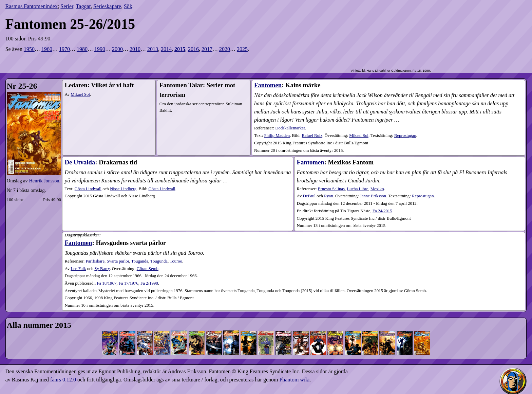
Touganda (140, 261)
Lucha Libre (357, 189)
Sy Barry (102, 269)
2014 (166, 49)
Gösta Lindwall (88, 189)
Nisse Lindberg (123, 189)
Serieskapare (107, 6)
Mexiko (377, 189)
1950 (29, 49)
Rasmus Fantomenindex (32, 6)
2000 (117, 49)
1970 (64, 49)
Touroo (176, 261)
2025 (242, 49)
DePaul (309, 196)
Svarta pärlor (118, 261)
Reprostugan (405, 136)
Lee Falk (78, 269)
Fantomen (268, 85)
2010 (135, 49)
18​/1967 (107, 283)
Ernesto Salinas (331, 189)
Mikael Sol (80, 94)
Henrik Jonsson (44, 181)
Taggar (83, 6)
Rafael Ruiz (312, 136)
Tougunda (159, 261)
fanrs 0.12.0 (63, 380)
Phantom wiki (294, 380)
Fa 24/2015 (382, 211)
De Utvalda (80, 162)
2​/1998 (149, 283)
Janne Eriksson (373, 196)
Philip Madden (277, 136)
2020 (225, 49)
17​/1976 (129, 283)
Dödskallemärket (290, 128)
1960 (47, 49)
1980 (82, 49)
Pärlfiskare (95, 261)
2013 (153, 49)
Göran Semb (148, 269)
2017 (207, 49)
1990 (100, 49)
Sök (128, 6)
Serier (67, 6)
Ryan (329, 196)
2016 (193, 49)
